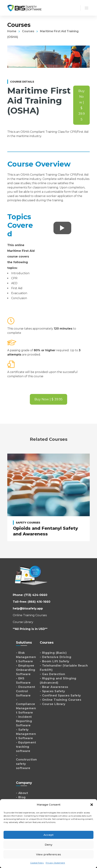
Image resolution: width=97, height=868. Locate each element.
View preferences (48, 854)
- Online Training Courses (61, 700)
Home (12, 31)
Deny (48, 845)
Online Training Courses (30, 615)
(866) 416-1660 (39, 602)
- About (22, 793)
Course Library (23, 622)
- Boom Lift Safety (55, 661)
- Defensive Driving (56, 657)
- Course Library (53, 704)
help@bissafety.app (28, 608)
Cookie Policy (37, 863)
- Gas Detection (52, 674)
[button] (92, 805)
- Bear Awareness (54, 687)
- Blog (21, 797)
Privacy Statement (55, 863)
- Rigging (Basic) (53, 653)
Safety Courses (28, 523)
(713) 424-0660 (36, 595)
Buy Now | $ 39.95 (82, 105)
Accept (49, 835)
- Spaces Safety (52, 691)
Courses (28, 31)
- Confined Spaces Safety (60, 695)
